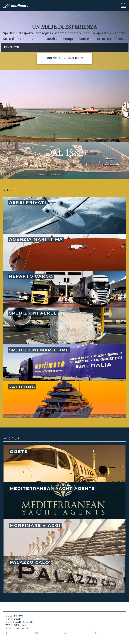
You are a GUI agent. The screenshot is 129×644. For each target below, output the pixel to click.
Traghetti (11, 47)
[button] (64, 58)
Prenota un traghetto (65, 58)
